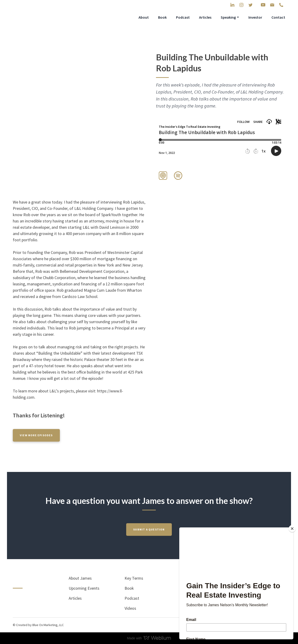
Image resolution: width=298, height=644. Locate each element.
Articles (205, 17)
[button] (232, 5)
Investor (255, 17)
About (144, 17)
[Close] (292, 529)
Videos (130, 608)
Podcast (183, 17)
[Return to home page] (46, 17)
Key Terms (134, 578)
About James (80, 578)
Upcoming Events (84, 588)
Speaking (228, 17)
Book (162, 17)
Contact (278, 17)
